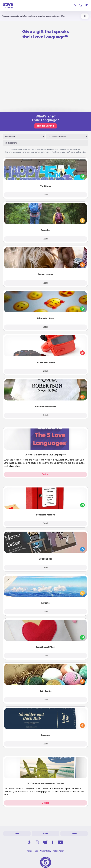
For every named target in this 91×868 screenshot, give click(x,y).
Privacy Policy (45, 851)
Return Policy (58, 851)
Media (45, 834)
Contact (74, 834)
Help (17, 834)
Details (46, 195)
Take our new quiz (45, 126)
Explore (45, 474)
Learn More (61, 16)
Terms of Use (33, 851)
